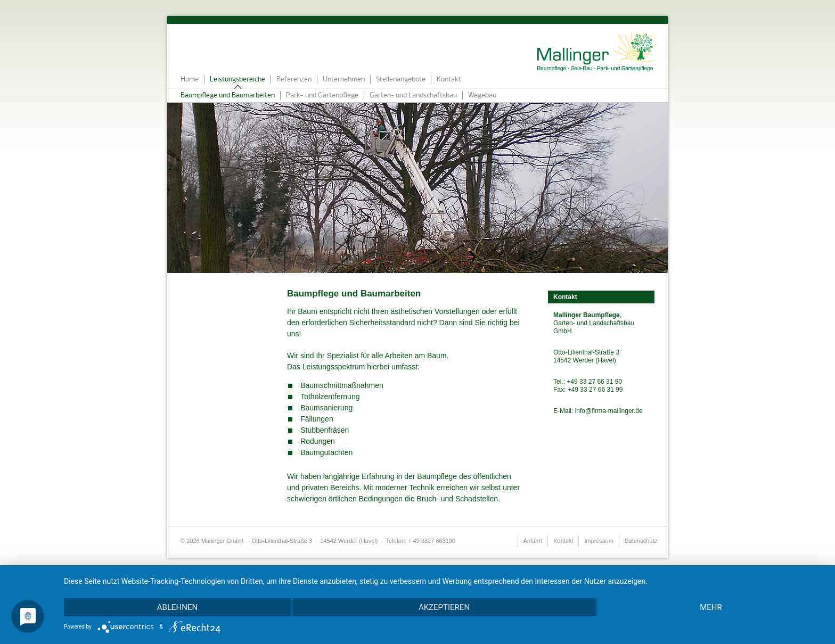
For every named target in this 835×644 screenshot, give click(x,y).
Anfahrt (533, 541)
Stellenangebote (401, 80)
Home (190, 80)
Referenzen (294, 80)
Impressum (599, 541)
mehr (711, 607)
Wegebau (482, 96)
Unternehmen (344, 80)
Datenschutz (641, 541)
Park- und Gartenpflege (322, 96)
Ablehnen (177, 607)
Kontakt (449, 80)
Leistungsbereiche (238, 80)
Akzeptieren (444, 607)
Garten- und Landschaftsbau (413, 96)
